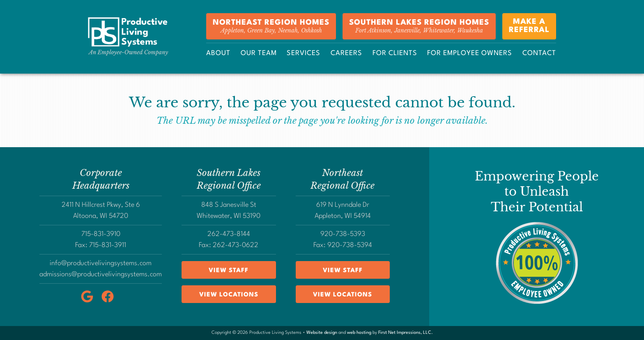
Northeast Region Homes (271, 27)
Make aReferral (529, 26)
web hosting (359, 333)
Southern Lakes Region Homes (419, 27)
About (218, 53)
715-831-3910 (101, 234)
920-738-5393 (343, 234)
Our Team (259, 53)
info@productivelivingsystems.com (101, 263)
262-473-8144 (229, 234)
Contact (539, 53)
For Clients (395, 53)
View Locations (229, 295)
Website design (322, 333)
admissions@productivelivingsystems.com (101, 274)
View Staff (229, 271)
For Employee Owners (470, 53)
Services (304, 53)
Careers (346, 53)
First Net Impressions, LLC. (406, 333)
